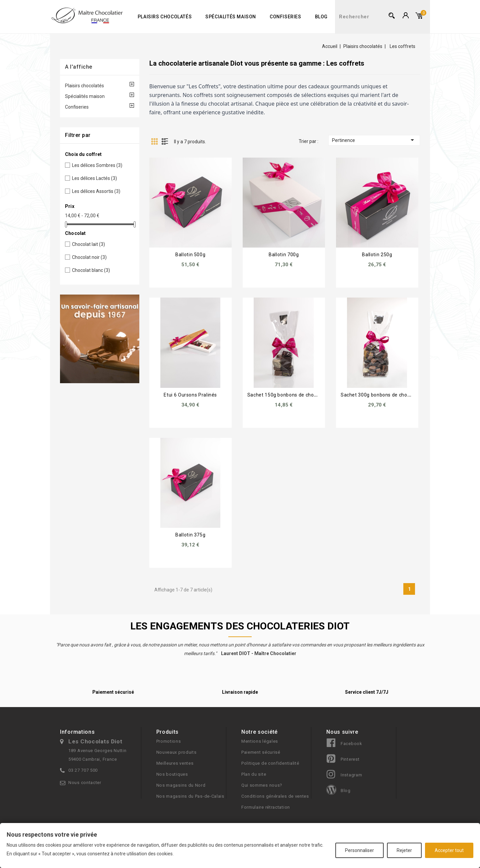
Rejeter (404, 850)
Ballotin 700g (284, 255)
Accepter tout (449, 850)
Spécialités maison (231, 17)
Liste (165, 141)
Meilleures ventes (175, 763)
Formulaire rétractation (266, 807)
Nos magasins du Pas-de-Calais (190, 796)
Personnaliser (359, 850)
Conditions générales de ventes (275, 796)
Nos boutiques (172, 774)
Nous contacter (85, 783)
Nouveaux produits (176, 752)
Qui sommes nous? (262, 785)
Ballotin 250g (377, 255)
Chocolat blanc (91, 270)
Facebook (351, 744)
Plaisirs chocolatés (165, 17)
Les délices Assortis (96, 191)
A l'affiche (79, 67)
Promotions (169, 741)
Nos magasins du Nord (181, 785)
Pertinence (374, 140)
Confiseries (285, 17)
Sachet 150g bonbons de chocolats (287, 395)
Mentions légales (260, 741)
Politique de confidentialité (270, 763)
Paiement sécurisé (261, 752)
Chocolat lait (88, 244)
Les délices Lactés (94, 178)
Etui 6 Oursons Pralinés (190, 395)
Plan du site (254, 774)
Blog (321, 17)
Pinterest (350, 759)
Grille (154, 141)
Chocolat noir (89, 257)
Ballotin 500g (190, 255)
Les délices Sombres (97, 165)
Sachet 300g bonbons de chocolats (381, 395)
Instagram (351, 775)
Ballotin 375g (190, 535)
